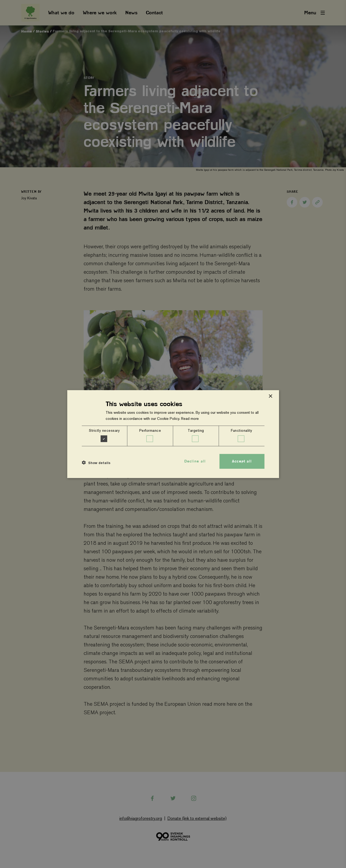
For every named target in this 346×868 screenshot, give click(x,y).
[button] (96, 463)
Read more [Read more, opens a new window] (190, 419)
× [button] (270, 396)
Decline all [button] (195, 461)
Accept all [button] (242, 461)
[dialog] (173, 434)
